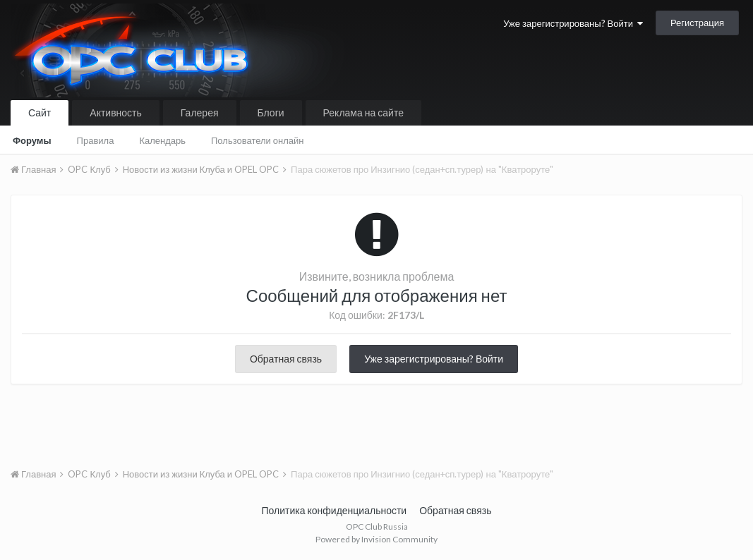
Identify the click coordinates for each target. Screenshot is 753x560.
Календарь (162, 140)
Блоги (271, 112)
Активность (116, 112)
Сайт (40, 112)
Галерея (200, 112)
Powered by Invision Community (376, 539)
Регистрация (697, 23)
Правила (96, 140)
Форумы (32, 140)
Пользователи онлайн (258, 140)
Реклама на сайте (363, 112)
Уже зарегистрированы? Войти (573, 23)
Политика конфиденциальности (335, 510)
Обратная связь (286, 359)
